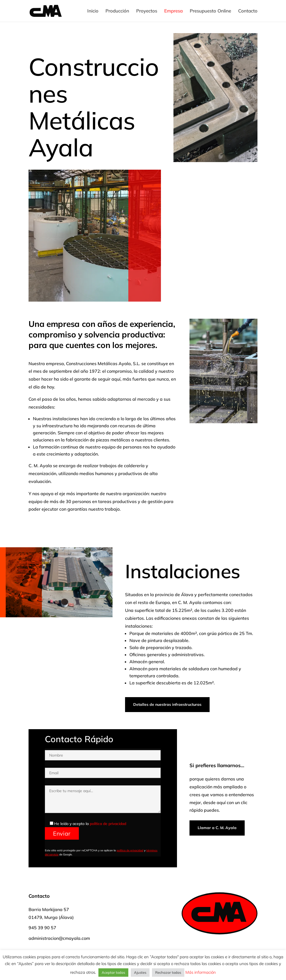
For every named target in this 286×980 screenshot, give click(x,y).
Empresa (173, 11)
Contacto (248, 11)
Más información (200, 972)
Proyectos (147, 11)
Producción (117, 11)
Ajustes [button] (140, 972)
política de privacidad (108, 824)
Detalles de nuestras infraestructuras (167, 704)
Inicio (93, 11)
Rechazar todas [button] (168, 972)
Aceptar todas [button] (113, 972)
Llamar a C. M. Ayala (217, 828)
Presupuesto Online (210, 11)
